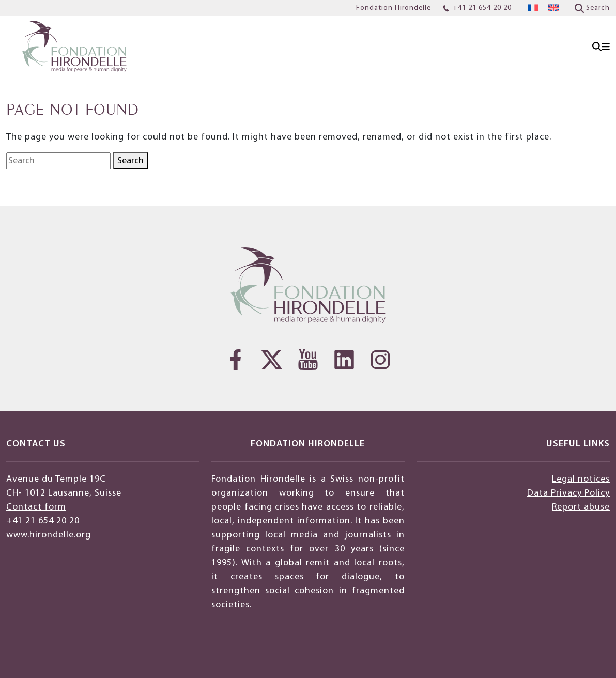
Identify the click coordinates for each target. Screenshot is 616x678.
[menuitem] (533, 8)
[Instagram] (380, 360)
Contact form (36, 507)
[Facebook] (236, 360)
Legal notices (581, 479)
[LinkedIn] (344, 360)
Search (130, 161)
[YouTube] (308, 360)
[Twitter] (272, 360)
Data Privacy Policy (568, 493)
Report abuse (581, 507)
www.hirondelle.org (49, 535)
